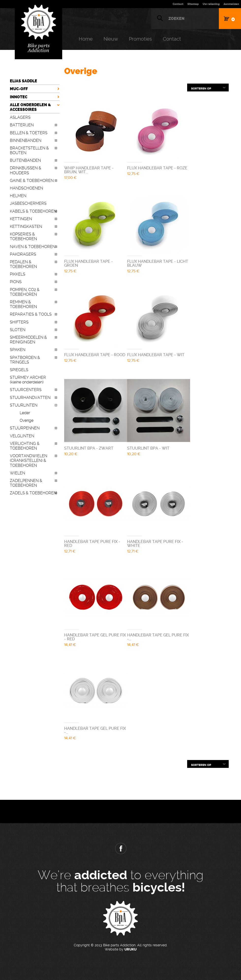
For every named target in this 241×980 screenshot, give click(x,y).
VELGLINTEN (22, 436)
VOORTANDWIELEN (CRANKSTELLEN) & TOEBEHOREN (29, 461)
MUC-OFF (19, 89)
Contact (178, 4)
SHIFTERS (19, 322)
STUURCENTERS (26, 390)
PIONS (16, 282)
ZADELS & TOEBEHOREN (33, 493)
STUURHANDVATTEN (30, 398)
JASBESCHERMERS (28, 203)
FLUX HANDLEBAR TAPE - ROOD (95, 355)
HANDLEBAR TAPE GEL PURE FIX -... (158, 637)
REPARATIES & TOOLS (31, 314)
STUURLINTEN (24, 405)
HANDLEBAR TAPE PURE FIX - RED (92, 544)
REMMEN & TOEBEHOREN (23, 304)
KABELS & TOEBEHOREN (33, 211)
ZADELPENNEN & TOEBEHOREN (26, 483)
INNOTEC (19, 97)
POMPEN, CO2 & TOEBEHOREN (25, 292)
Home (86, 39)
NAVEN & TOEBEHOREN (33, 247)
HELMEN (18, 196)
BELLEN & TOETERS (29, 133)
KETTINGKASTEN (26, 227)
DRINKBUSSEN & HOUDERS (26, 170)
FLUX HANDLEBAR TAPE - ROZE (157, 168)
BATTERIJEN (22, 125)
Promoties (140, 39)
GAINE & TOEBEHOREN (32, 181)
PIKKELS (18, 274)
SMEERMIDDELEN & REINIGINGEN (28, 340)
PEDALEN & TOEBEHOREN (23, 264)
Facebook (120, 848)
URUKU (130, 949)
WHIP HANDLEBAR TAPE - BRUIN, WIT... (89, 170)
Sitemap (193, 4)
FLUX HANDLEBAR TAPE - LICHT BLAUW (158, 263)
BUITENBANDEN (25, 160)
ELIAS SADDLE (23, 81)
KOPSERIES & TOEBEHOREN (23, 236)
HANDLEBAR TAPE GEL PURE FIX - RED (95, 637)
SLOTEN (18, 330)
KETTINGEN (21, 219)
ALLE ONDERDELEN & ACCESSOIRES (30, 107)
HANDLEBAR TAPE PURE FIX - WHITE (155, 544)
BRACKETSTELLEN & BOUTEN (29, 150)
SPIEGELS (19, 370)
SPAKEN (18, 350)
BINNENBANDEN (26, 140)
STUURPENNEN (25, 428)
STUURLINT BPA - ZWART (89, 448)
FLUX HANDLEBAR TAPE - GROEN (89, 263)
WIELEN (17, 473)
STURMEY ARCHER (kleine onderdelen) (28, 380)
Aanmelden (231, 4)
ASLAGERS (20, 117)
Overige (27, 420)
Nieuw (111, 39)
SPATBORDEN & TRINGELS (25, 360)
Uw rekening (211, 4)
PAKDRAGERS (23, 254)
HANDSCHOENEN (26, 188)
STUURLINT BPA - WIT (148, 448)
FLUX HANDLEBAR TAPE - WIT (156, 355)
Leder (25, 413)
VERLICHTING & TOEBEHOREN (25, 446)
